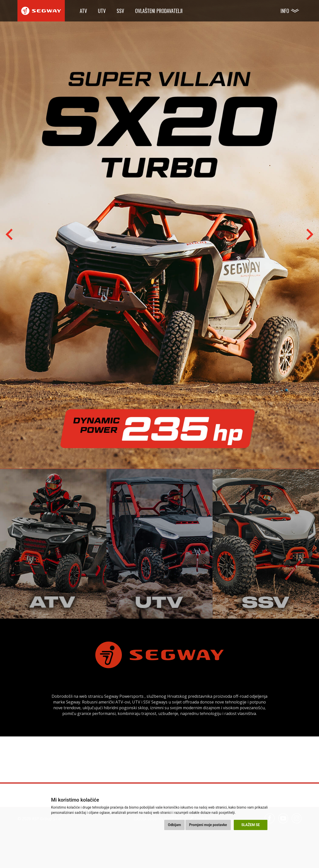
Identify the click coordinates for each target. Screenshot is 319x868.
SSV (120, 11)
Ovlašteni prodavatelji (159, 11)
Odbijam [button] (174, 825)
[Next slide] (309, 234)
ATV (83, 11)
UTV (102, 11)
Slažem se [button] (250, 825)
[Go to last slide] (10, 234)
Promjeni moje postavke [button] (208, 825)
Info (285, 11)
